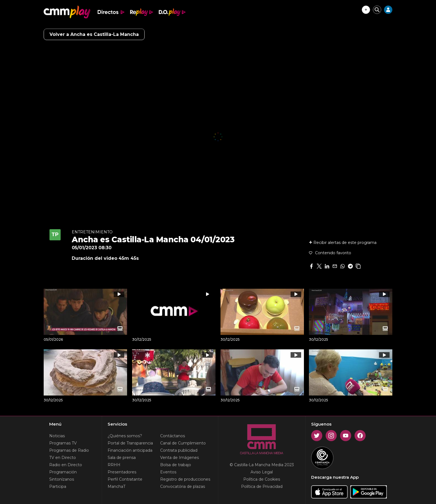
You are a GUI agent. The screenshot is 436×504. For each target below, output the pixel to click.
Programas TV (63, 443)
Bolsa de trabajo (176, 465)
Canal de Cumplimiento (183, 443)
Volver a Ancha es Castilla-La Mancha (94, 34)
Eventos (168, 472)
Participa (58, 486)
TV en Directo (63, 458)
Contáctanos (173, 436)
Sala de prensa (122, 458)
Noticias (57, 436)
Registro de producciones (185, 479)
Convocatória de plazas (183, 486)
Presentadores (122, 472)
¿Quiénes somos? (125, 436)
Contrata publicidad (179, 450)
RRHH (114, 465)
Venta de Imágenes (179, 458)
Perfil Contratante (125, 479)
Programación (63, 472)
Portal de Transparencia (130, 443)
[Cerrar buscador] (377, 10)
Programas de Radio (69, 450)
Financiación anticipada (130, 450)
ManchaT (117, 486)
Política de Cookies (262, 479)
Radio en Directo (66, 465)
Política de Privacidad (262, 486)
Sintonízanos (62, 479)
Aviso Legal (262, 472)
